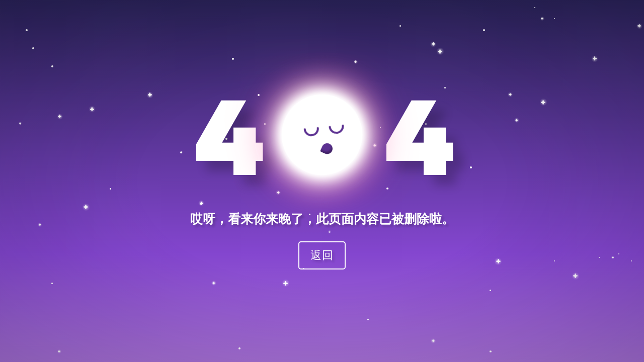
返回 (322, 255)
